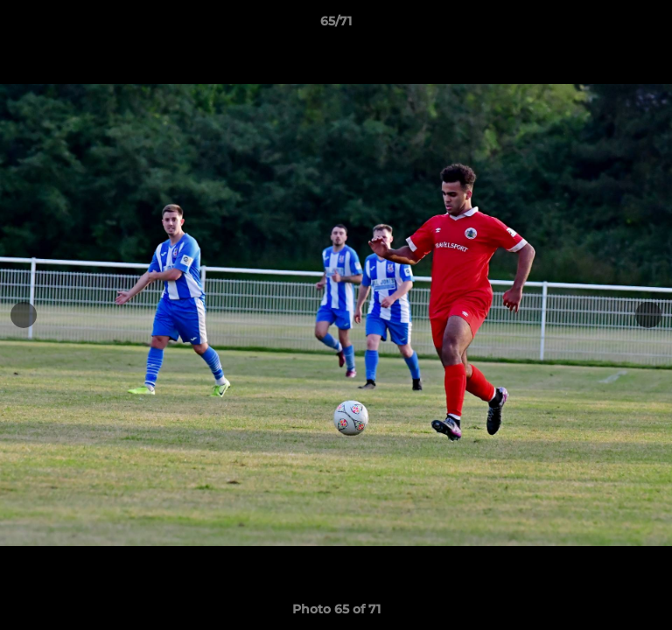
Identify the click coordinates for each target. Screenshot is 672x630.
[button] (651, 25)
